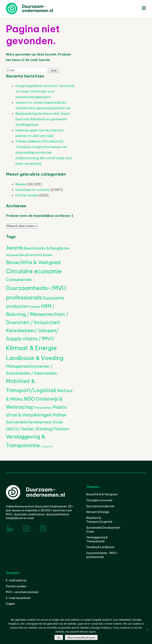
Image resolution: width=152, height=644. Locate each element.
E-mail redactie (16, 580)
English (10, 604)
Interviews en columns (33, 190)
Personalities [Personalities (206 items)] (43, 408)
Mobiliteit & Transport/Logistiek (99, 520)
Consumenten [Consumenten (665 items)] (19, 280)
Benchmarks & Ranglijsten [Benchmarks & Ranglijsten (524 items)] (47, 248)
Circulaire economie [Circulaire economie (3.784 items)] (34, 271)
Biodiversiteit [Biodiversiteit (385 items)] (31, 255)
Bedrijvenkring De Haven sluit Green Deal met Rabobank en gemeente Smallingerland (43, 119)
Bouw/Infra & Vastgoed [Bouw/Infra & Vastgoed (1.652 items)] (33, 262)
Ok (59, 638)
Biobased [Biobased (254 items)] (13, 255)
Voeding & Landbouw (100, 547)
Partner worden (16, 586)
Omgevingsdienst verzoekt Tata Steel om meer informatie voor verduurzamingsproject (45, 91)
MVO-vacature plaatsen (22, 592)
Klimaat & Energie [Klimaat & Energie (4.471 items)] (31, 348)
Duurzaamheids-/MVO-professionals (102, 555)
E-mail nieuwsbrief (18, 598)
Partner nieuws (27, 195)
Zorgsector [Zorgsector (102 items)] (47, 446)
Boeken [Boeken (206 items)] (48, 255)
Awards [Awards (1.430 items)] (15, 248)
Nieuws (21, 184)
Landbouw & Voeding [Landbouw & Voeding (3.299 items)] (35, 358)
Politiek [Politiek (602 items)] (59, 415)
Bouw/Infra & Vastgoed (102, 494)
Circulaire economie (99, 500)
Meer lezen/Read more (81, 638)
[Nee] (147, 630)
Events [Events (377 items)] (35, 307)
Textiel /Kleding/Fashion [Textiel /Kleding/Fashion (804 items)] (45, 429)
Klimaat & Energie (98, 512)
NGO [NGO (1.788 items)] (29, 399)
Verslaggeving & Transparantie (97, 539)
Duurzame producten (100, 506)
